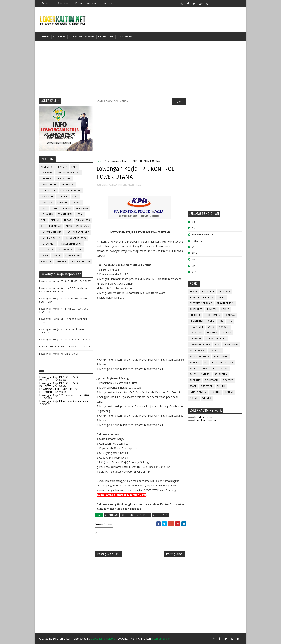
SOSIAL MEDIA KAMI (82, 37)
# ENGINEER (143, 515)
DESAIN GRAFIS (225, 303)
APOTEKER (225, 291)
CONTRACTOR (64, 179)
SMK (194, 259)
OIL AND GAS (83, 220)
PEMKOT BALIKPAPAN (78, 226)
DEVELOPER (68, 185)
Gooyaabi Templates (103, 639)
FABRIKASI (47, 202)
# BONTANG (111, 515)
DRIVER (225, 309)
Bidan (221, 297)
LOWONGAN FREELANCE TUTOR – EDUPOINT (66, 347)
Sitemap (107, 3)
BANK (74, 167)
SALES (193, 374)
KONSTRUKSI (65, 214)
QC (206, 362)
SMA (194, 253)
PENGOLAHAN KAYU (76, 238)
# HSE (156, 515)
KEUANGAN (47, 214)
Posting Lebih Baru (108, 554)
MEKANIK (212, 333)
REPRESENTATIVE (199, 368)
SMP (195, 266)
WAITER (194, 398)
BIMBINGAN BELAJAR (68, 173)
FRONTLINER (197, 321)
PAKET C (197, 241)
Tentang (47, 3)
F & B (76, 197)
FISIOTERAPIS (212, 315)
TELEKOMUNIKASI (80, 262)
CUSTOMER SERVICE (201, 303)
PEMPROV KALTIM (51, 238)
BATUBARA (47, 173)
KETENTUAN (106, 37)
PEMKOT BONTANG (51, 232)
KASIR (211, 327)
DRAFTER (212, 309)
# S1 (165, 515)
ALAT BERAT (47, 167)
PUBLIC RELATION (200, 357)
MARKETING (196, 333)
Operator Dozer (200, 345)
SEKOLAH (46, 262)
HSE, (137, 185)
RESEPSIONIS (221, 368)
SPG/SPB (228, 380)
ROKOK (57, 256)
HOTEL (55, 208)
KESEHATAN (82, 208)
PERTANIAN (47, 250)
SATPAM (206, 374)
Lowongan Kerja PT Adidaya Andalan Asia (66, 340)
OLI (43, 226)
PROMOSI (215, 351)
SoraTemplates (62, 639)
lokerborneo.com (161, 639)
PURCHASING (221, 357)
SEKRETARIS (212, 380)
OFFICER (227, 333)
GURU (211, 321)
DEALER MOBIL (49, 185)
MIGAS (68, 220)
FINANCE (76, 202)
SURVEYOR (207, 386)
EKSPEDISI (47, 197)
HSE (230, 321)
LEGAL (80, 214)
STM (194, 272)
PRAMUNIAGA (231, 345)
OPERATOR (196, 339)
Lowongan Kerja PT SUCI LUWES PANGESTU (66, 281)
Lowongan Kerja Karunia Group (59, 354)
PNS (79, 250)
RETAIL (45, 256)
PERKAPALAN (48, 244)
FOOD (44, 208)
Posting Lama (174, 554)
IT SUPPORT (196, 327)
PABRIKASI (55, 226)
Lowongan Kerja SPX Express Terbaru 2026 (64, 395)
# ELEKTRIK (127, 515)
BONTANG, (106, 185)
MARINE (55, 220)
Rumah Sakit (73, 256)
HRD (221, 321)
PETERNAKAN (65, 250)
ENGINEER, (129, 185)
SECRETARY (221, 374)
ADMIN (193, 291)
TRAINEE (215, 392)
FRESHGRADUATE (203, 235)
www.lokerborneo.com (201, 417)
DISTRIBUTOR (48, 191)
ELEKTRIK (63, 197)
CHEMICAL (47, 179)
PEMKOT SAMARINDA (78, 232)
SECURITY (195, 380)
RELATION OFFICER (223, 362)
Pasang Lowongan (86, 3)
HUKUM (67, 208)
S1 (106, 161)
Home (45, 37)
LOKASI (58, 37)
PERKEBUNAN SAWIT (71, 244)
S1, (142, 185)
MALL (44, 220)
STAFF (193, 386)
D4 (193, 228)
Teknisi (229, 392)
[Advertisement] (140, 69)
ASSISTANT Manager (202, 297)
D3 (193, 222)
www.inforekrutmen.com (202, 420)
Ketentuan (63, 3)
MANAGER (224, 327)
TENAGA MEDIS (198, 392)
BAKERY (63, 167)
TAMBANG (61, 262)
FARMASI (62, 202)
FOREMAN (230, 315)
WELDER (207, 398)
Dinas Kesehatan (71, 191)
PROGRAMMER (198, 351)
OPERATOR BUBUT (216, 339)
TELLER (221, 386)
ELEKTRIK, (117, 185)
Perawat (195, 362)
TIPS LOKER (125, 37)
